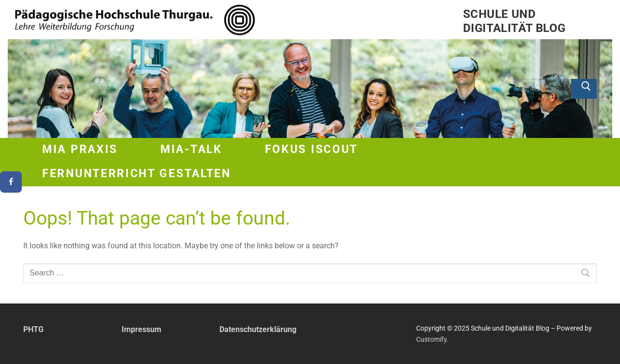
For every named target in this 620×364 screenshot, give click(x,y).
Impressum (141, 329)
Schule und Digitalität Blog (514, 21)
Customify (431, 339)
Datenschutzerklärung (258, 329)
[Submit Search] (584, 89)
